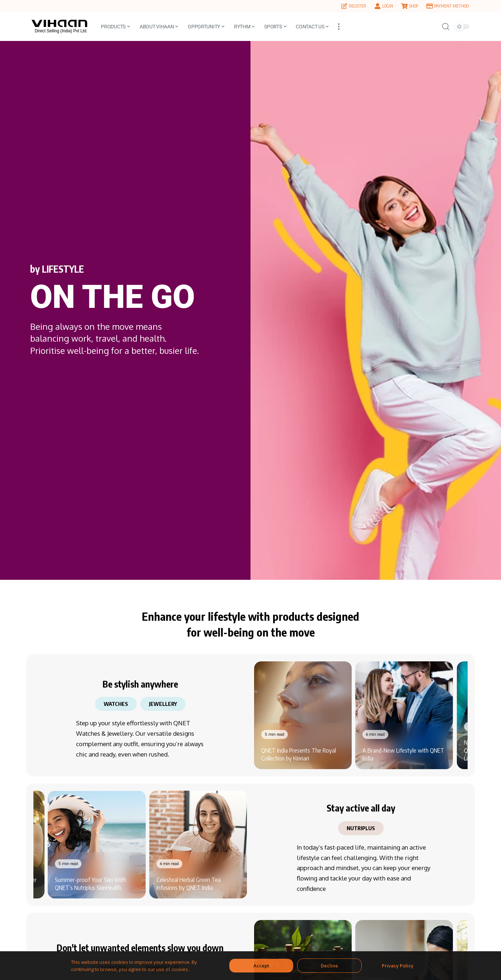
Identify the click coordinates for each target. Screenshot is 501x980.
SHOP (414, 6)
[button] (339, 27)
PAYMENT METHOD (451, 6)
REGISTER (357, 6)
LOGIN (388, 6)
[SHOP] (404, 6)
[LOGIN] (378, 6)
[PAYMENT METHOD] (430, 6)
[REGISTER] (344, 6)
